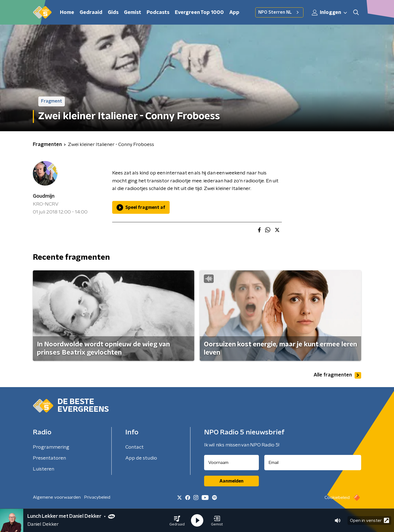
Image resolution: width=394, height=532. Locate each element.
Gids (113, 13)
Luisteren (44, 469)
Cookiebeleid (337, 498)
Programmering (51, 447)
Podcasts (158, 13)
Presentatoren (49, 458)
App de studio (141, 458)
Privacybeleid (97, 497)
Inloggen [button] (330, 13)
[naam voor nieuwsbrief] (231, 463)
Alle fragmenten (337, 375)
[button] (177, 521)
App (234, 13)
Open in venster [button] (370, 520)
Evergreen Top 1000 (199, 13)
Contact (134, 447)
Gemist (133, 13)
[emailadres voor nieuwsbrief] (313, 463)
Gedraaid (91, 13)
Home (67, 13)
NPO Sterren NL (279, 12)
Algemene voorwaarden (57, 497)
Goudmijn (44, 196)
